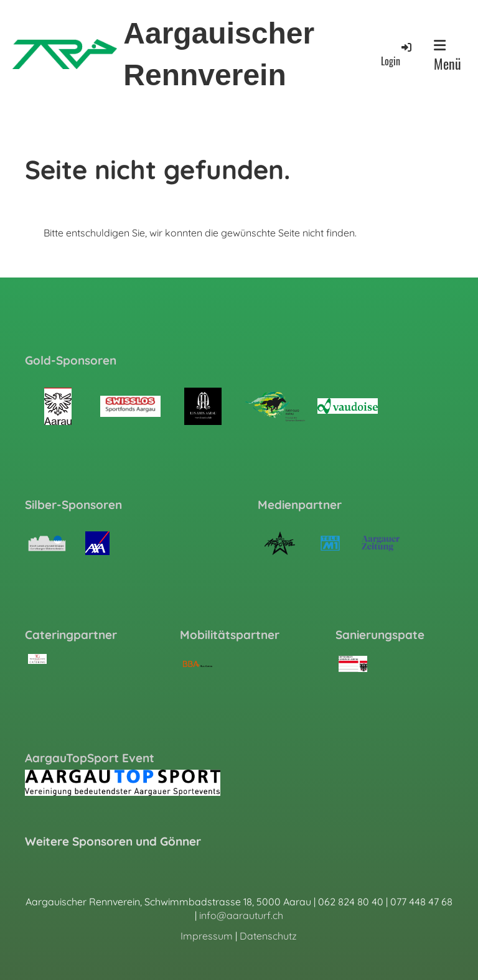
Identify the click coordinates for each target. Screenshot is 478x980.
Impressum (207, 936)
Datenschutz (268, 936)
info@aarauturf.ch (241, 915)
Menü (448, 56)
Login (397, 54)
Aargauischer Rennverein (219, 54)
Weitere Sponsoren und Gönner (113, 841)
